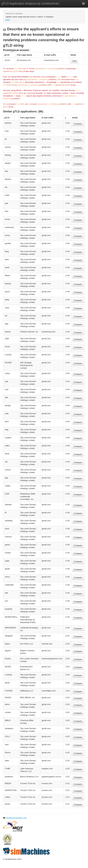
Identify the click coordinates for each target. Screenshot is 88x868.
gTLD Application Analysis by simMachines (30, 3)
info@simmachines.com (15, 818)
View (74, 61)
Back (8, 20)
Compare (78, 124)
